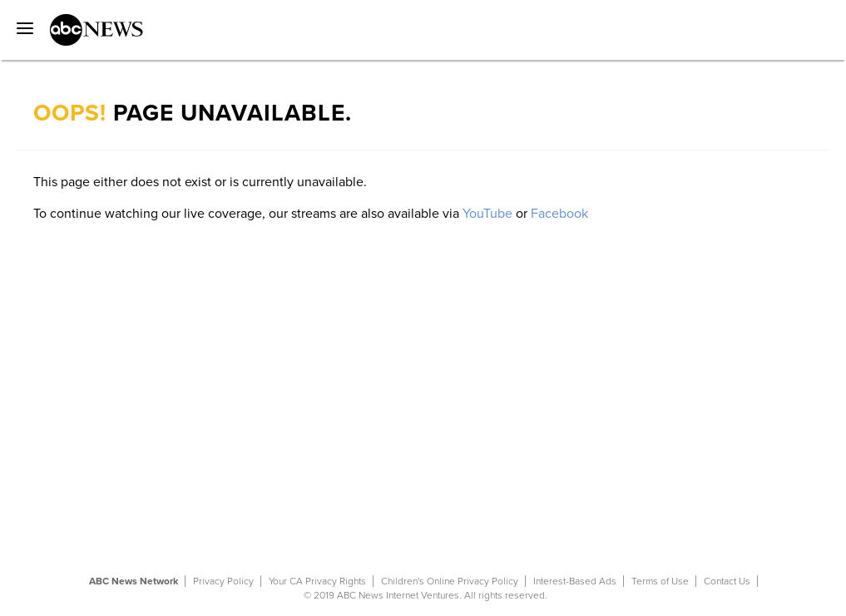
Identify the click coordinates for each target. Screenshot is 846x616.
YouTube (487, 214)
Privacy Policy (223, 581)
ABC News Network (134, 581)
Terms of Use (660, 581)
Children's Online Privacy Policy (450, 581)
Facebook (559, 214)
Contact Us (727, 581)
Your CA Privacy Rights (317, 581)
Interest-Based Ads (575, 581)
